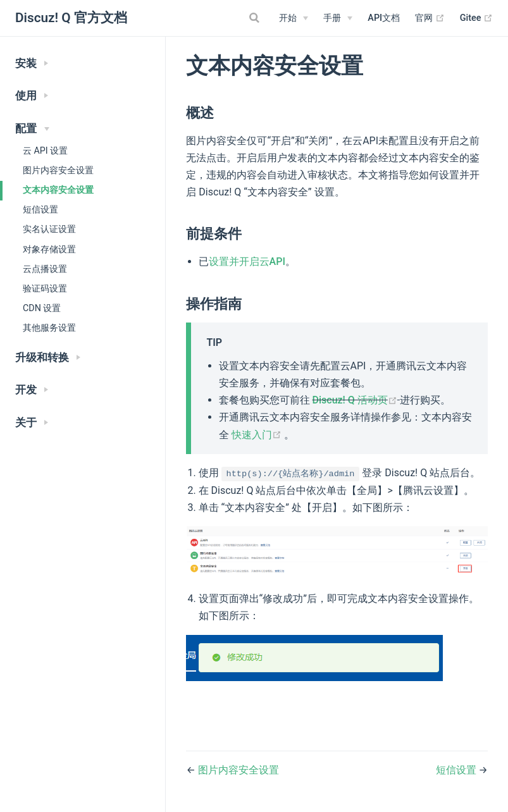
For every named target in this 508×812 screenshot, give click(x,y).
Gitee (476, 18)
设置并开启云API (247, 261)
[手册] (338, 18)
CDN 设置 (42, 308)
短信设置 (40, 209)
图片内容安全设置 (58, 170)
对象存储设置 (49, 249)
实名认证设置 (49, 229)
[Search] (256, 18)
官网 (430, 18)
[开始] (294, 18)
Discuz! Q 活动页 (356, 400)
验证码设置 (45, 288)
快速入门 (258, 435)
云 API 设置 (45, 151)
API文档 (384, 18)
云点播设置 (45, 269)
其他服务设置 (49, 328)
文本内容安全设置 (58, 190)
